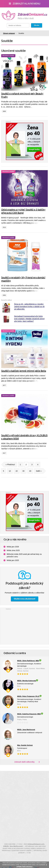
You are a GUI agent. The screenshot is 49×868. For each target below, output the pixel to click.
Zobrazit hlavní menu (25, 4)
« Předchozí (9, 465)
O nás (29, 853)
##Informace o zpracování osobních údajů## (17, 851)
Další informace (27, 867)
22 (17, 471)
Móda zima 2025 (13, 550)
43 (30, 471)
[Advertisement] (25, 626)
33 (23, 471)
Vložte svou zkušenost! (25, 599)
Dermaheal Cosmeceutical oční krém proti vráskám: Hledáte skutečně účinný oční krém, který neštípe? (29, 319)
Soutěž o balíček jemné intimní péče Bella (24, 371)
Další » (40, 471)
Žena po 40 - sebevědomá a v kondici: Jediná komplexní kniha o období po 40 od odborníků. (29, 307)
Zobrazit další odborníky (25, 762)
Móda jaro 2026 (13, 547)
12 (10, 471)
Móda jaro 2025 (13, 560)
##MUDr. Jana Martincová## (13, 846)
